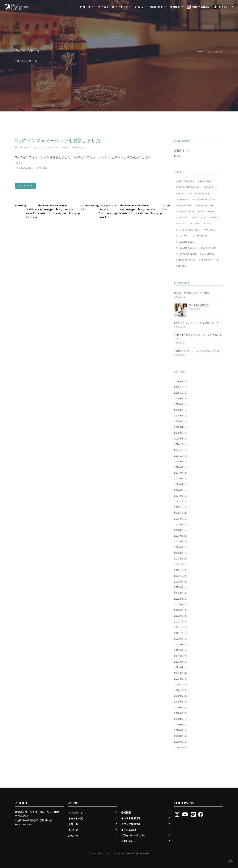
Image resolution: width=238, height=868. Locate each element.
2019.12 (179, 748)
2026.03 (179, 381)
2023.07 (179, 530)
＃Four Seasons (198, 193)
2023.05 (179, 542)
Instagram (198, 7)
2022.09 (179, 582)
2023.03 (179, 547)
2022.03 (179, 610)
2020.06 (179, 713)
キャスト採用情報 (131, 818)
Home (201, 52)
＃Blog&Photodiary (188, 187)
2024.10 (179, 456)
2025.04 (179, 427)
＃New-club (198, 218)
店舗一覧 (87, 7)
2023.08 (179, 524)
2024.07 (179, 473)
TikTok (223, 7)
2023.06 (179, 536)
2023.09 (179, 519)
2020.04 (179, 725)
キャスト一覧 (108, 7)
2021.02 (179, 679)
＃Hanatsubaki (185, 212)
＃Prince (42, 168)
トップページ (75, 813)
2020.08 (179, 702)
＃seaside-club (208, 260)
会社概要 (126, 813)
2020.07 (179, 707)
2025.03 (179, 433)
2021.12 (179, 622)
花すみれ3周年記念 (199, 305)
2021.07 (179, 650)
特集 (177, 156)
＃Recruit (182, 236)
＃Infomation (25, 168)
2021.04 (179, 667)
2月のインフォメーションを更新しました (197, 323)
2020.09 (179, 696)
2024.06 (179, 479)
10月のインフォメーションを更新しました (197, 351)
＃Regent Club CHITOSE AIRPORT (196, 248)
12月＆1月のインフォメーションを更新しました (198, 337)
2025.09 (179, 399)
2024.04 (179, 484)
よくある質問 (128, 830)
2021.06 (179, 656)
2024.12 (179, 444)
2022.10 (179, 576)
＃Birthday (205, 181)
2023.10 (179, 513)
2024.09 (179, 461)
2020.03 (179, 730)
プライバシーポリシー (133, 835)
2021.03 (179, 673)
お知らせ (141, 7)
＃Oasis (195, 224)
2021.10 (179, 633)
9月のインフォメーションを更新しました (58, 141)
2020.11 (179, 685)
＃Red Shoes (200, 236)
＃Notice (181, 224)
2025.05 (179, 421)
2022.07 (179, 593)
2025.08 (179, 404)
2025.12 (179, 387)
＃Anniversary (185, 181)
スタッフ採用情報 (131, 824)
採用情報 (176, 7)
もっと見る (25, 186)
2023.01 (179, 559)
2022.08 (179, 587)
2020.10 (179, 690)
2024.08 (179, 467)
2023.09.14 (23, 147)
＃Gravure (182, 199)
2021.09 (179, 639)
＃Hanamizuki (184, 205)
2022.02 (179, 616)
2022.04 (179, 605)
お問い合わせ (158, 7)
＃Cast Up (211, 187)
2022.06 (179, 599)
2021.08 (179, 644)
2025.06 (179, 416)
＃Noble (214, 218)
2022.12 (179, 564)
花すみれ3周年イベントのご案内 (192, 293)
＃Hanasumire (205, 205)
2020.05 (179, 719)
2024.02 (179, 496)
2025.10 (179, 393)
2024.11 (179, 450)
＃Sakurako (207, 254)
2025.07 (179, 410)
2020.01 (179, 742)
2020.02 (179, 736)
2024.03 (179, 490)
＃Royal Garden (186, 254)
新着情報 (80, 147)
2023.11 (179, 507)
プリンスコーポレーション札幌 (51, 147)
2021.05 (179, 662)
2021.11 (179, 627)
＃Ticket (181, 266)
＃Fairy (180, 193)
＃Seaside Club (185, 260)
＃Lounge (181, 218)
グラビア (126, 7)
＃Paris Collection (188, 230)
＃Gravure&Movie (204, 199)
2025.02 (179, 439)
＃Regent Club (185, 242)
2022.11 (179, 570)
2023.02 (179, 553)
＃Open (208, 224)
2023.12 (179, 501)
